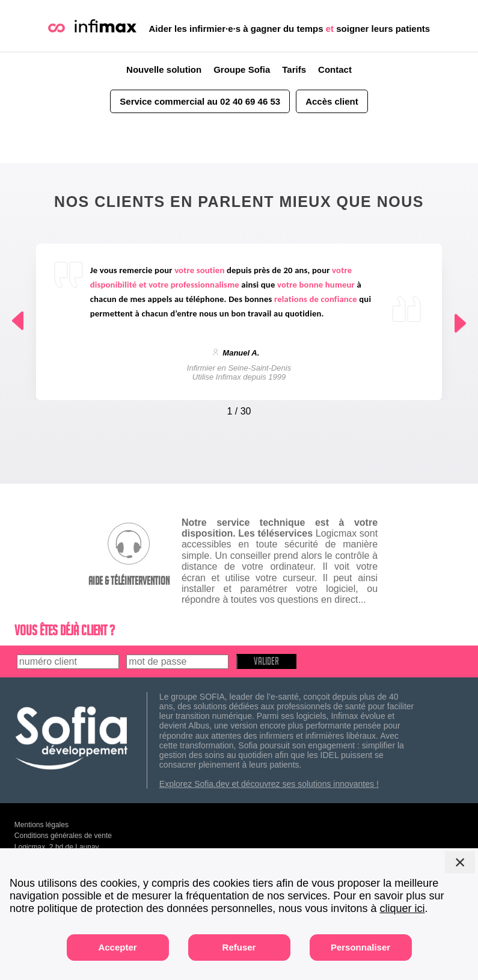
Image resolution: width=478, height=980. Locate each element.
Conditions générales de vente (63, 836)
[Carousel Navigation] (239, 408)
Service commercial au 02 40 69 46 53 (200, 101)
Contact (335, 69)
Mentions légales (41, 825)
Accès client (332, 101)
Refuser (239, 947)
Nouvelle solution (164, 69)
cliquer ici (402, 908)
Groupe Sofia (242, 69)
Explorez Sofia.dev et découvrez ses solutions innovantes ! (269, 784)
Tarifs (294, 69)
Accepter (117, 947)
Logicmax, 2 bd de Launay (57, 847)
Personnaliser (360, 947)
